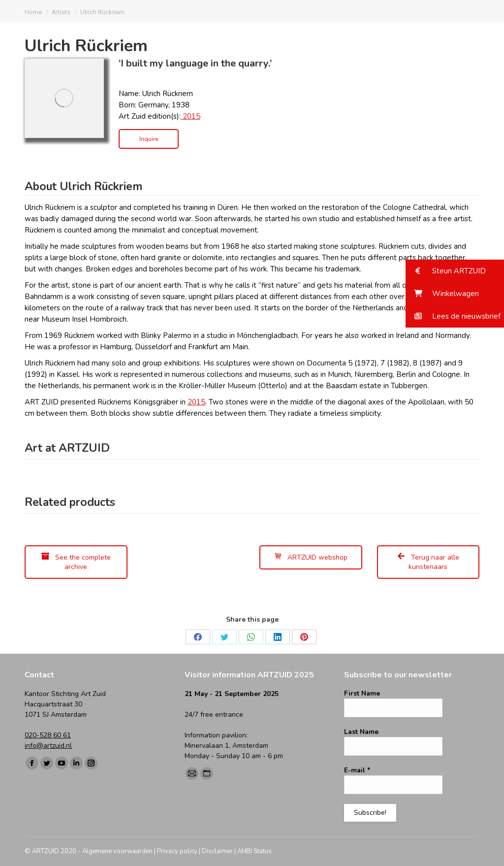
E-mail (357, 770)
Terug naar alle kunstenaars (428, 562)
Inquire (149, 139)
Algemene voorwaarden (117, 851)
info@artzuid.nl (48, 746)
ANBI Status (254, 851)
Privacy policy (177, 851)
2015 (190, 116)
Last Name (361, 732)
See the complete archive (76, 562)
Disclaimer (217, 851)
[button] (455, 271)
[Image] (64, 98)
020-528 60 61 (48, 735)
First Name (362, 693)
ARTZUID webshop (311, 557)
